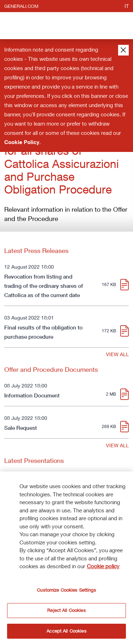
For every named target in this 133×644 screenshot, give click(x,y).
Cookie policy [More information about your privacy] (103, 568)
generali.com (21, 6)
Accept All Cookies (66, 633)
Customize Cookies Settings (66, 592)
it (127, 6)
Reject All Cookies (66, 612)
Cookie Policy (22, 142)
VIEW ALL (117, 354)
